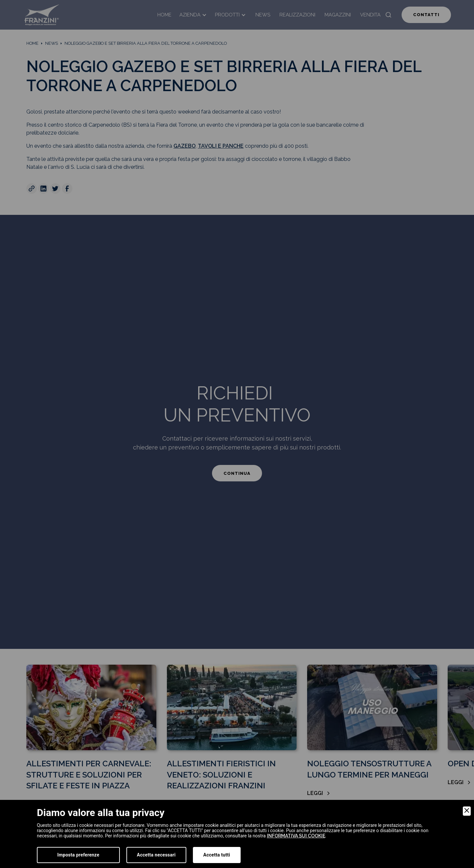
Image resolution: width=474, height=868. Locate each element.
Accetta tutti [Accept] (217, 855)
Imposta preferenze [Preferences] (78, 855)
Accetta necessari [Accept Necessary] (156, 855)
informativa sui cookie (296, 836)
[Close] (467, 811)
